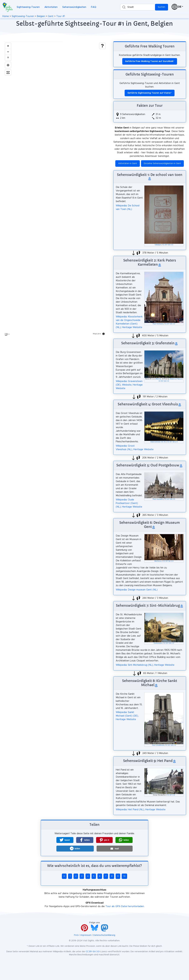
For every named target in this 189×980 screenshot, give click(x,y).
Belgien (41, 16)
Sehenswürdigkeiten (74, 7)
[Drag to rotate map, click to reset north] (8, 58)
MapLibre (97, 334)
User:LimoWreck (158, 745)
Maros (158, 379)
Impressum (86, 935)
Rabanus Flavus (176, 379)
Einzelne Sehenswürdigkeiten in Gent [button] (162, 164)
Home (6, 16)
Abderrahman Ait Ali (158, 442)
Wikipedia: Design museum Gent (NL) (137, 590)
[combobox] (138, 7)
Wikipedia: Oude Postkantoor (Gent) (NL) (127, 503)
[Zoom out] (8, 52)
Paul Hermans (158, 324)
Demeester (158, 643)
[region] (55, 189)
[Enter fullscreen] (8, 72)
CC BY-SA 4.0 (168, 245)
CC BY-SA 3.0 (170, 324)
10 (124, 876)
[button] (65, 840)
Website (127, 385)
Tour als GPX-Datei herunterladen (125, 906)
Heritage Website (132, 327)
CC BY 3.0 (171, 795)
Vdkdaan (158, 245)
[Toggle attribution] (104, 334)
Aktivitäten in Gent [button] (128, 164)
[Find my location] (8, 65)
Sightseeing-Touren (28, 7)
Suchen (162, 7)
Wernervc (158, 561)
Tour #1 (61, 16)
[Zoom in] (8, 46)
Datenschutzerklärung (104, 935)
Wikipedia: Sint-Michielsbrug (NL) (134, 665)
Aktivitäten (51, 7)
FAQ (94, 7)
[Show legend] (102, 46)
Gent (51, 16)
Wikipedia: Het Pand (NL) (130, 810)
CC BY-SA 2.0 (172, 442)
